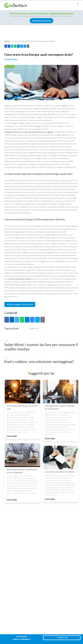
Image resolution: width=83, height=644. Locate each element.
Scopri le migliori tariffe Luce (20, 304)
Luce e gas (12, 59)
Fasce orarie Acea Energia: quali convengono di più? (34, 41)
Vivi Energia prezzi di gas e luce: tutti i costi (22, 407)
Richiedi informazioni (42, 21)
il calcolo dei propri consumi (20, 279)
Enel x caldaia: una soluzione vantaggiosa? (39, 361)
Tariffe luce (34, 328)
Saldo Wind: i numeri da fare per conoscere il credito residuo (41, 347)
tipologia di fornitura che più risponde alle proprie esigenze (29, 132)
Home (7, 41)
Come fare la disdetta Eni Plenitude (59, 472)
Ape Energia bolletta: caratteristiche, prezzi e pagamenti (22, 471)
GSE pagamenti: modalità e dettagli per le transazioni (60, 407)
